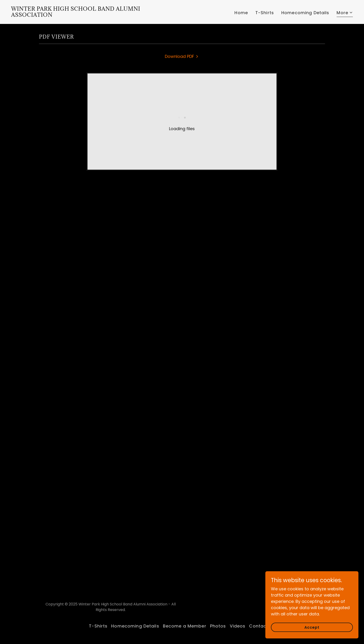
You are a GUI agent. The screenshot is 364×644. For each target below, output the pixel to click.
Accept (312, 627)
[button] (345, 13)
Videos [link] (238, 626)
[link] (95, 15)
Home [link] (241, 13)
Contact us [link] (262, 626)
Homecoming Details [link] (305, 13)
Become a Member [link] (185, 626)
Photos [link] (218, 626)
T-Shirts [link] (265, 13)
